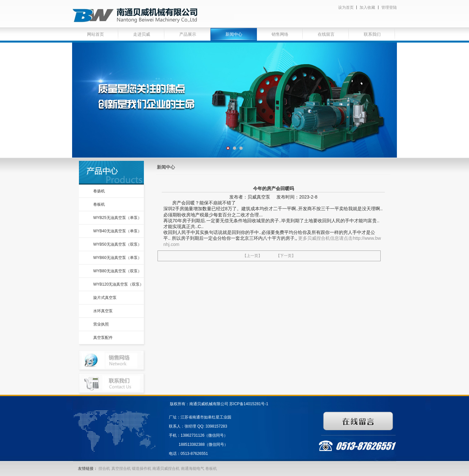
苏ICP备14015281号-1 (249, 404)
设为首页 (346, 7)
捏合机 (104, 469)
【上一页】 (252, 256)
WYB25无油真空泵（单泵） (117, 218)
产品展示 (188, 34)
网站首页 (95, 34)
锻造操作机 (142, 469)
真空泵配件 (103, 338)
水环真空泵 (103, 311)
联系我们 (372, 34)
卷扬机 (99, 191)
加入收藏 (367, 7)
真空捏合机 (121, 469)
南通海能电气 (193, 469)
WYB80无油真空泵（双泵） (117, 271)
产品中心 (111, 173)
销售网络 (280, 34)
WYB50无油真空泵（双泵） (117, 244)
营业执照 (101, 324)
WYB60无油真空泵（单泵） (117, 258)
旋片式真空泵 (105, 298)
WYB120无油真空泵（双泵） (118, 284)
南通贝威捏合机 (166, 469)
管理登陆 (389, 7)
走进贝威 (142, 34)
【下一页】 (286, 256)
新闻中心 (234, 34)
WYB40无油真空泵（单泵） (117, 231)
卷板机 (99, 204)
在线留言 (326, 34)
